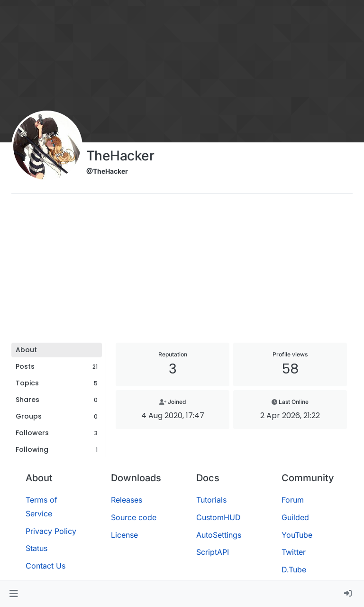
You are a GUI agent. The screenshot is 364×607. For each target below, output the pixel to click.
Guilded (295, 517)
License (124, 535)
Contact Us (45, 566)
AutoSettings (219, 535)
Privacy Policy (51, 531)
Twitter (294, 552)
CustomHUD (218, 517)
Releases (127, 500)
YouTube (297, 535)
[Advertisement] (182, 271)
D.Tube (294, 570)
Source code (134, 517)
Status (36, 548)
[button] (14, 594)
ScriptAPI (213, 552)
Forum (293, 500)
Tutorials (211, 500)
